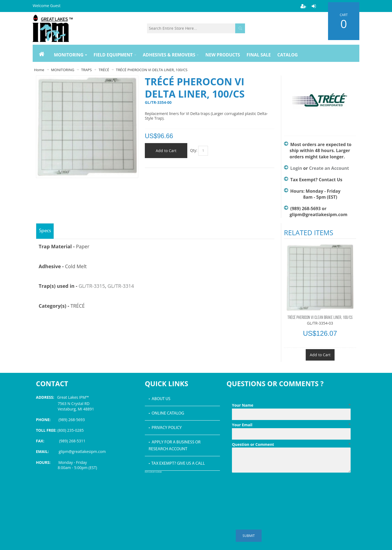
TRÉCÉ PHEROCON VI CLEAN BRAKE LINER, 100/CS (320, 318)
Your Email (291, 425)
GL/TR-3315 (92, 286)
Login (296, 168)
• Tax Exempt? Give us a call (177, 464)
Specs (45, 231)
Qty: (194, 150)
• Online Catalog (166, 413)
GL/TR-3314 (121, 286)
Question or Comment (291, 445)
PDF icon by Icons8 (153, 472)
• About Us (160, 399)
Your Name (291, 405)
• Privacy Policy (165, 428)
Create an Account (329, 168)
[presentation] (273, 488)
